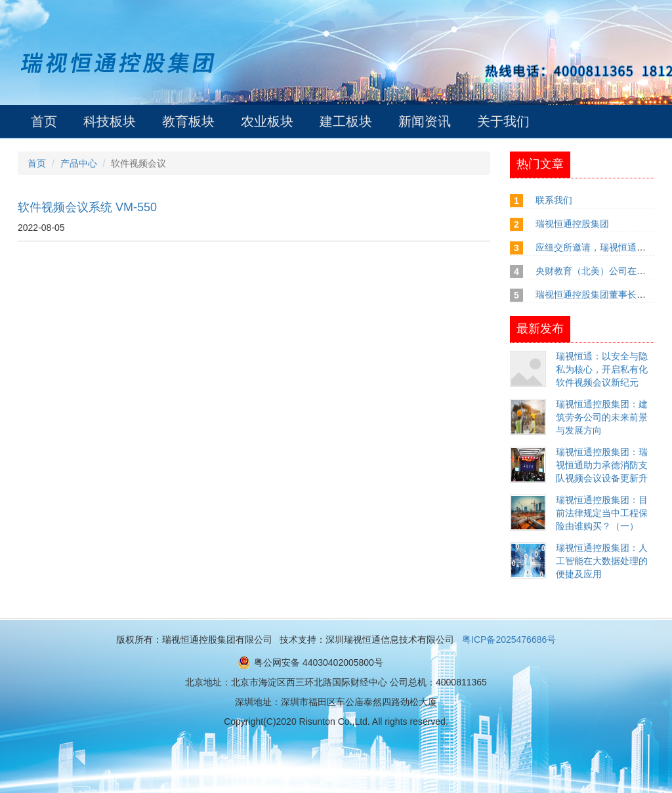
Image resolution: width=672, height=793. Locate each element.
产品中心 (79, 163)
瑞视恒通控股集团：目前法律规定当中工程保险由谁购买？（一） (602, 513)
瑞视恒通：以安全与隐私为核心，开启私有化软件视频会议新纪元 (602, 369)
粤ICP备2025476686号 (509, 640)
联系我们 (554, 200)
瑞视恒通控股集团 (572, 224)
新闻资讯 (425, 121)
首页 (44, 121)
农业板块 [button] (267, 121)
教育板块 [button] (188, 121)
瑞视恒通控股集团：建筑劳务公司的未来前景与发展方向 (602, 417)
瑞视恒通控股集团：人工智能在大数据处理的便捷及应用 (602, 561)
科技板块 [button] (110, 121)
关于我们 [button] (503, 121)
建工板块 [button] (346, 121)
